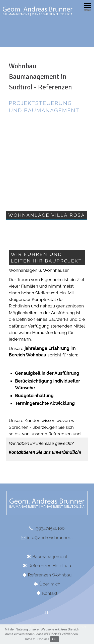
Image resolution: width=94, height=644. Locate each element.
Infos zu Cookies (37, 639)
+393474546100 (50, 528)
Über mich (50, 584)
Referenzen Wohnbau (50, 575)
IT (47, 612)
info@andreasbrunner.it (50, 537)
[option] (47, 22)
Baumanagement (50, 556)
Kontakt (50, 593)
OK (55, 639)
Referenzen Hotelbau (50, 566)
